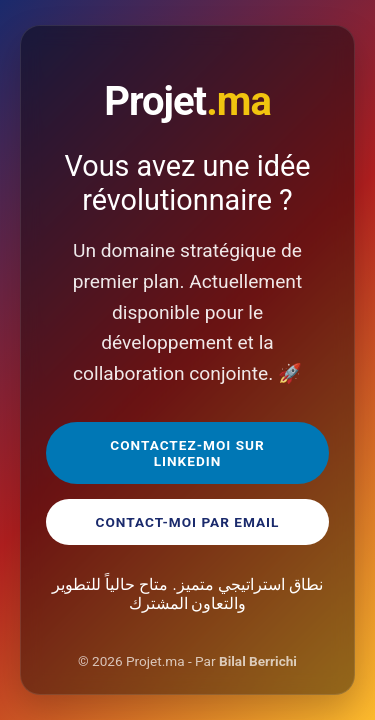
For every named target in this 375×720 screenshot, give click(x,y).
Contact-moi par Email (188, 522)
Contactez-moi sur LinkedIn (187, 453)
